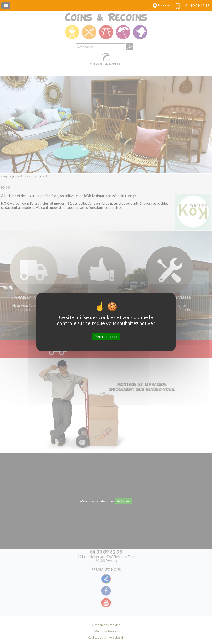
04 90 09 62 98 (197, 5)
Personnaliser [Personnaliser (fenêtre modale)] (106, 337)
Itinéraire (165, 5)
